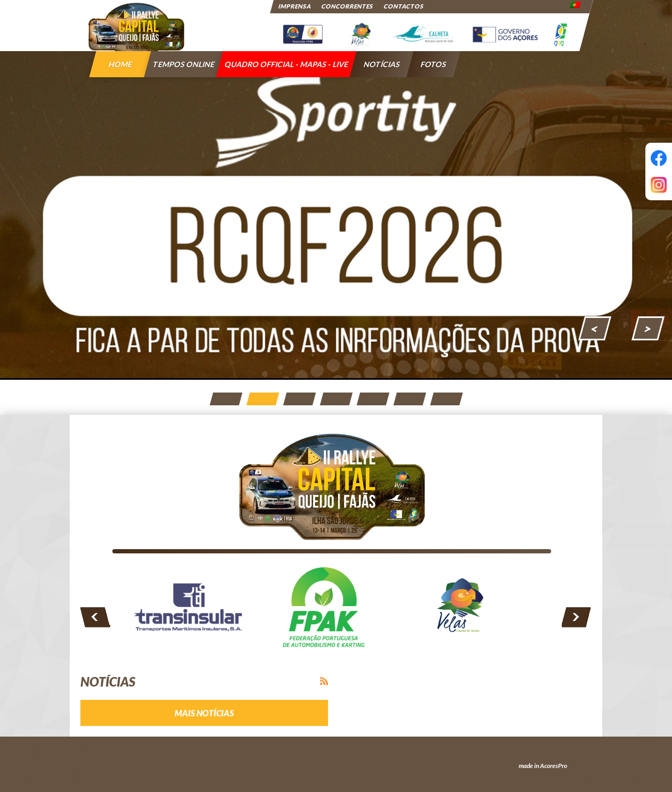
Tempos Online (184, 64)
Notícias (382, 64)
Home (121, 64)
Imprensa (294, 6)
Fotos (434, 64)
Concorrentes (347, 6)
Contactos (404, 6)
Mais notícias (204, 713)
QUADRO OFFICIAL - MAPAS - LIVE (287, 64)
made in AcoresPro (543, 766)
